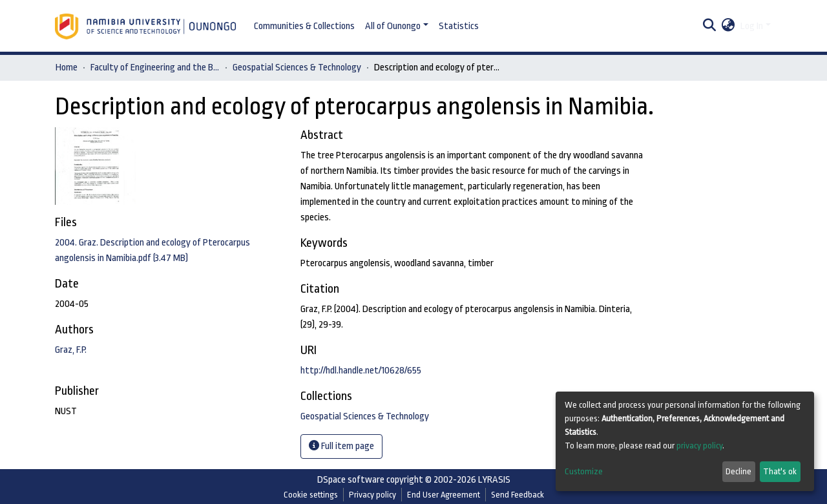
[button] (728, 26)
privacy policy (699, 446)
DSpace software (351, 480)
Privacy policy (372, 495)
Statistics (459, 26)
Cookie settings (311, 495)
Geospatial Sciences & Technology (297, 68)
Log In (752, 26)
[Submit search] (710, 26)
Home (67, 68)
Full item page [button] (341, 446)
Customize (584, 471)
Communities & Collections (304, 26)
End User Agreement (444, 495)
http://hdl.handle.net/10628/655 (361, 371)
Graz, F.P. (71, 350)
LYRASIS (494, 480)
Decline (738, 471)
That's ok (780, 471)
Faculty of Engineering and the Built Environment (155, 68)
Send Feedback (518, 495)
